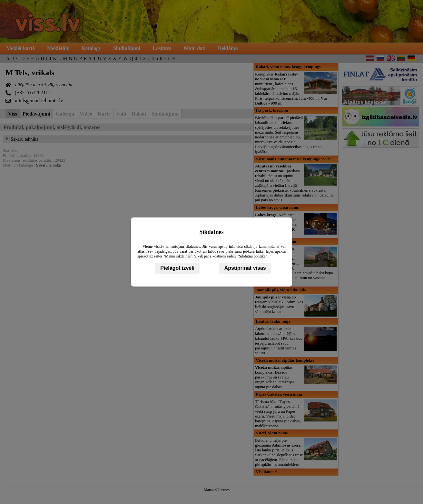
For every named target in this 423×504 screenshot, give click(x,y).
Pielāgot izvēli (177, 268)
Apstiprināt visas (245, 268)
